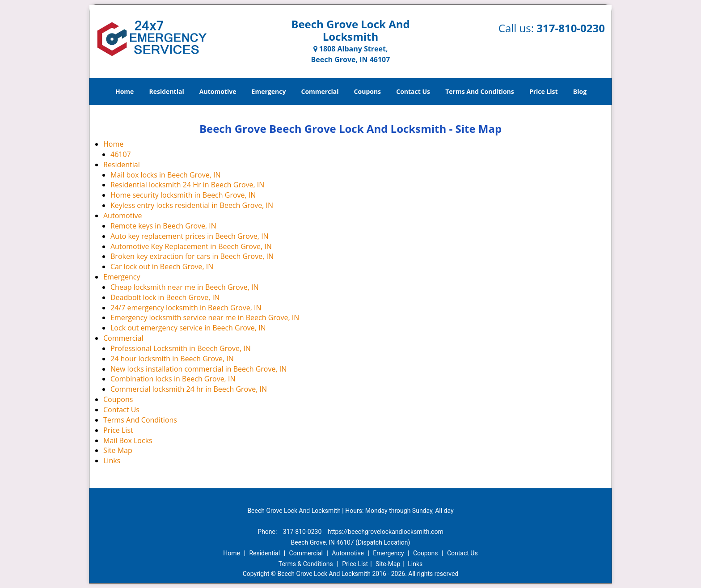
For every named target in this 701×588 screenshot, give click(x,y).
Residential (167, 91)
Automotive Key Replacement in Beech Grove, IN (191, 246)
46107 (121, 154)
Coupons (367, 91)
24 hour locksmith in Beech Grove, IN (172, 359)
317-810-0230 (571, 28)
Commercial (320, 91)
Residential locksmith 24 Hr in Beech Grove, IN (187, 185)
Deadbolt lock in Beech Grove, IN (165, 297)
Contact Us (413, 91)
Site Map (118, 450)
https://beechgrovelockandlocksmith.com (386, 532)
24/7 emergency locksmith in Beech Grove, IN (186, 308)
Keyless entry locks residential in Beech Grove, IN (192, 205)
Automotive (218, 91)
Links (112, 461)
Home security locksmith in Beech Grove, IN (183, 195)
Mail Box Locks (128, 440)
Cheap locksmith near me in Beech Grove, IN (184, 287)
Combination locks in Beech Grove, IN (173, 379)
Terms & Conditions (306, 564)
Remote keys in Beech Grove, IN (163, 226)
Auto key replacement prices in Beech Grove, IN (190, 236)
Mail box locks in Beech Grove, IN (166, 175)
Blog (580, 91)
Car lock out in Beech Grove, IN (162, 267)
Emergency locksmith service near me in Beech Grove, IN (205, 317)
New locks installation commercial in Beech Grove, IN (198, 369)
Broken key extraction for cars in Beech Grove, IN (192, 256)
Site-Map (388, 564)
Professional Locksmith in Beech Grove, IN (181, 348)
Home (125, 91)
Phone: (268, 532)
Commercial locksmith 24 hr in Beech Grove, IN (189, 389)
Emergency (269, 91)
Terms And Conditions (480, 91)
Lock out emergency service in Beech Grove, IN (188, 328)
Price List (544, 91)
